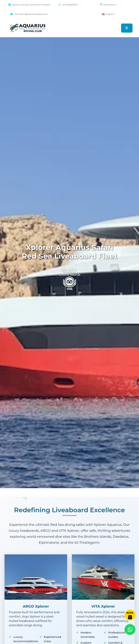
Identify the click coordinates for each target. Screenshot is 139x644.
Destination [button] (108, 5)
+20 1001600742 (68, 5)
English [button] (109, 14)
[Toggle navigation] (127, 28)
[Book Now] (130, 615)
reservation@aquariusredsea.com (29, 14)
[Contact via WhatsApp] (130, 630)
